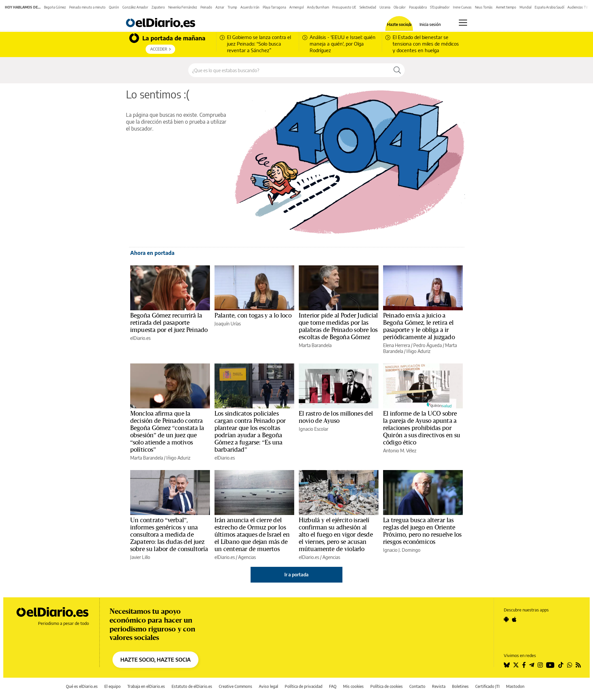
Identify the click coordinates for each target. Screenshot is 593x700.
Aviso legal (268, 686)
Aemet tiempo (506, 7)
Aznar (220, 7)
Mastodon (515, 686)
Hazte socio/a (399, 25)
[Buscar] (397, 70)
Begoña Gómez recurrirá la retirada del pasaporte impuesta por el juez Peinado (169, 323)
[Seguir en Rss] (578, 665)
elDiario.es (140, 338)
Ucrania (385, 7)
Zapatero (158, 7)
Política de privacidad (304, 686)
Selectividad (368, 7)
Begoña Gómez (55, 7)
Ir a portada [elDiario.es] (296, 575)
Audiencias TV (578, 7)
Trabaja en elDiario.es (146, 686)
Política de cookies (387, 686)
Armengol (296, 7)
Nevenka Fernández (183, 7)
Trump (232, 7)
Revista (439, 686)
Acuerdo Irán (250, 7)
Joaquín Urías (228, 324)
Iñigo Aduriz (418, 351)
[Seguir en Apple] (514, 619)
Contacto (417, 686)
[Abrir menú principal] (463, 23)
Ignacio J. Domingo (402, 550)
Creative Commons (235, 686)
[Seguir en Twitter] (516, 665)
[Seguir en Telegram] (532, 665)
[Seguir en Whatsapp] (570, 665)
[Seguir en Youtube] (550, 665)
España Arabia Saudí (549, 7)
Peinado (206, 7)
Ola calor (400, 7)
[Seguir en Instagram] (540, 665)
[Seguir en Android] (506, 619)
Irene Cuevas (462, 7)
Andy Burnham (318, 7)
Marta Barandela (315, 345)
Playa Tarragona (274, 7)
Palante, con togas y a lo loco (253, 316)
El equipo (112, 686)
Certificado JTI (487, 686)
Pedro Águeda (428, 345)
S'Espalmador (440, 7)
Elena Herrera (397, 345)
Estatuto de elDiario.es (192, 686)
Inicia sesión (430, 25)
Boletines (460, 686)
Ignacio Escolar (314, 429)
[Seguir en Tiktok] (561, 665)
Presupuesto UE (344, 7)
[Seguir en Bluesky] (507, 665)
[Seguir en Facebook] (524, 665)
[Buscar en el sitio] (289, 70)
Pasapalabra (418, 7)
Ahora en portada (152, 253)
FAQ (333, 686)
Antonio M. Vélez (400, 451)
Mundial (525, 7)
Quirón (114, 7)
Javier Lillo (140, 557)
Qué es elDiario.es (82, 686)
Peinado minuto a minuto (87, 7)
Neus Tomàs (484, 7)
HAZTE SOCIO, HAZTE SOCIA (155, 660)
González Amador (135, 7)
